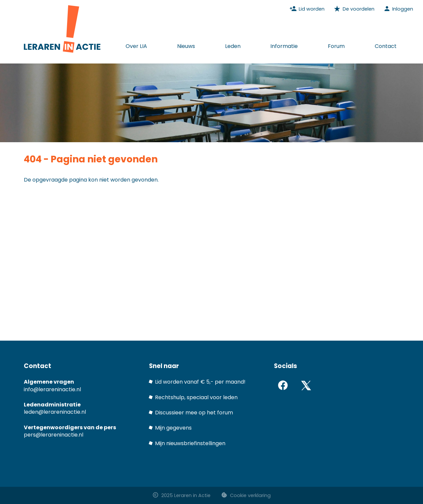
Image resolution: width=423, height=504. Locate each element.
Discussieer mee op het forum (194, 413)
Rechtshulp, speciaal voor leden (196, 397)
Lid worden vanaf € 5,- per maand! (200, 382)
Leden (233, 46)
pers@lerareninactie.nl (54, 435)
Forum (336, 46)
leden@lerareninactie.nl (55, 412)
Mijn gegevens (173, 428)
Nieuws (186, 46)
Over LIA (136, 46)
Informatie (284, 46)
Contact (386, 46)
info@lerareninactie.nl (52, 389)
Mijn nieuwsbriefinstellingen (190, 443)
